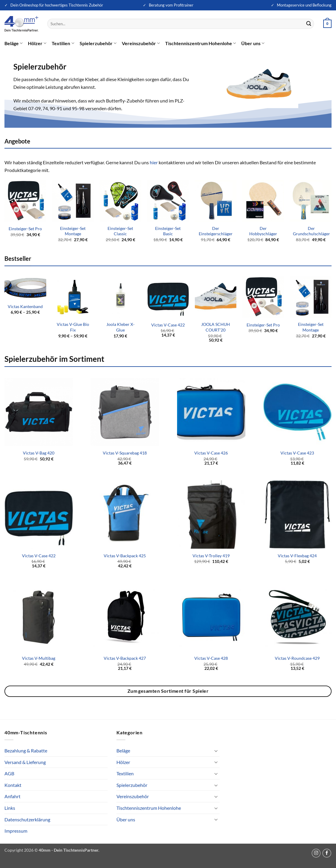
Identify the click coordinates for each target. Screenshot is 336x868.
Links (10, 808)
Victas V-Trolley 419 (211, 556)
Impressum (16, 831)
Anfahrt (12, 796)
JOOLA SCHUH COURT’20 (216, 327)
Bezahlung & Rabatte (26, 751)
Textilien (63, 43)
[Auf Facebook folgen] (327, 853)
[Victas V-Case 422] (168, 297)
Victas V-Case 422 (168, 325)
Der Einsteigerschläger (216, 231)
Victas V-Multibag (39, 658)
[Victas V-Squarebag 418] (125, 412)
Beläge (14, 43)
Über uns (253, 43)
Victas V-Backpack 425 (125, 556)
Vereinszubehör (141, 43)
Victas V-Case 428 (211, 658)
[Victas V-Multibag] (39, 617)
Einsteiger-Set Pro (25, 229)
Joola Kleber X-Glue (120, 327)
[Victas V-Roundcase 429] (297, 617)
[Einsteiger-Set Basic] (168, 201)
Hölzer (37, 43)
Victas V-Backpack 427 (125, 658)
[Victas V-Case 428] (211, 617)
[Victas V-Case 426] (211, 412)
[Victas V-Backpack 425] (125, 515)
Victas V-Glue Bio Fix (73, 327)
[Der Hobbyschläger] (263, 201)
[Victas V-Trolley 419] (211, 515)
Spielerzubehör (98, 43)
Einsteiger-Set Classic (120, 231)
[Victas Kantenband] (25, 288)
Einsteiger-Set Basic (168, 231)
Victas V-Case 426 (211, 453)
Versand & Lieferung (25, 762)
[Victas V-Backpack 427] (125, 617)
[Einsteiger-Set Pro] (25, 201)
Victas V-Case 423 (297, 453)
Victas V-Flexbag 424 (297, 556)
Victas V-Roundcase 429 (297, 658)
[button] (327, 24)
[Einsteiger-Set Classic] (120, 201)
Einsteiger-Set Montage (73, 231)
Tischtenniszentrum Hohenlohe (201, 43)
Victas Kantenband (25, 306)
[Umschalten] (216, 751)
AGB (9, 773)
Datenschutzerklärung (27, 819)
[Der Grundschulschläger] (311, 201)
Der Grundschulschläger (311, 231)
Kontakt (13, 785)
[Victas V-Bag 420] (39, 412)
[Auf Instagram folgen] (316, 853)
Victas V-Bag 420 (39, 453)
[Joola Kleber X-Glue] (120, 297)
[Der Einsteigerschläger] (216, 201)
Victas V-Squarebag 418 (125, 453)
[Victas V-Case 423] (297, 412)
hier (154, 162)
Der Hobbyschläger (263, 231)
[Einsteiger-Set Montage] (73, 201)
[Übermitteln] (309, 24)
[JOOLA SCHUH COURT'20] (216, 297)
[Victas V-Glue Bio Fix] (73, 297)
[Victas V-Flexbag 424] (297, 515)
